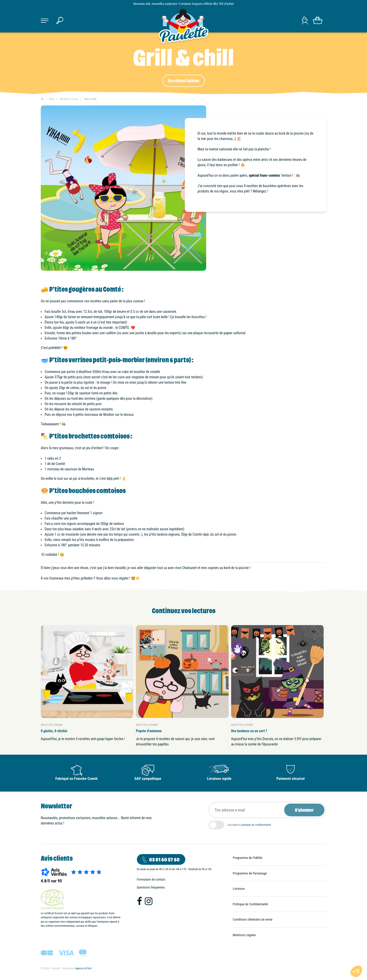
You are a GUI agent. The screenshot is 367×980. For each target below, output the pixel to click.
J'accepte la (249, 825)
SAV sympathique (148, 779)
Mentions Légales (244, 935)
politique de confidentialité (256, 825)
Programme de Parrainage (250, 873)
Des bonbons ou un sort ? (249, 731)
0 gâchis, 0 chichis (54, 731)
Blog (52, 99)
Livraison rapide (219, 779)
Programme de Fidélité (247, 858)
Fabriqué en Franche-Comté (76, 779)
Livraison (239, 889)
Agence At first (83, 968)
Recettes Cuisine (184, 81)
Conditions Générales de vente (253, 919)
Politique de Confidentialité (250, 904)
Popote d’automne (149, 731)
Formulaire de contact (151, 879)
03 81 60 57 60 (164, 859)
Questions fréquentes (151, 887)
